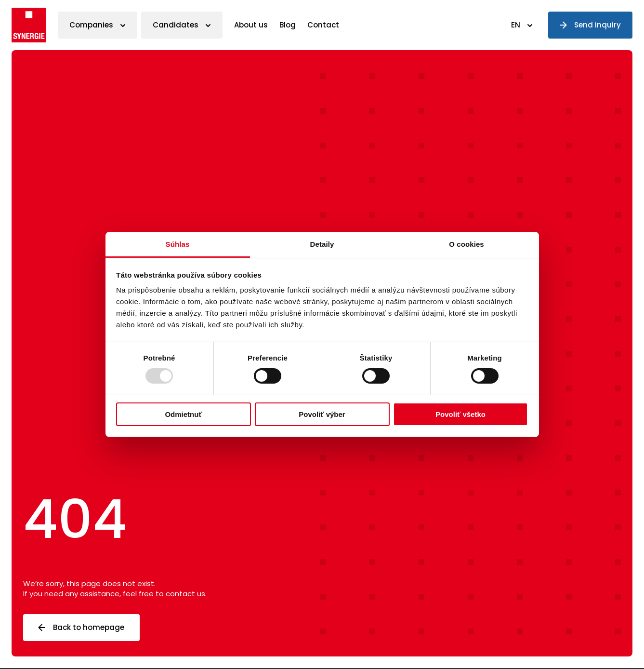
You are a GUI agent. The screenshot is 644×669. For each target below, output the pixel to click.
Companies (91, 25)
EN (516, 25)
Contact (323, 25)
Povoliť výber (322, 414)
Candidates (176, 25)
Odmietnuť (183, 414)
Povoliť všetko (460, 414)
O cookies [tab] (467, 244)
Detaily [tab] (322, 244)
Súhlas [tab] (178, 244)
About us (251, 25)
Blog (288, 25)
